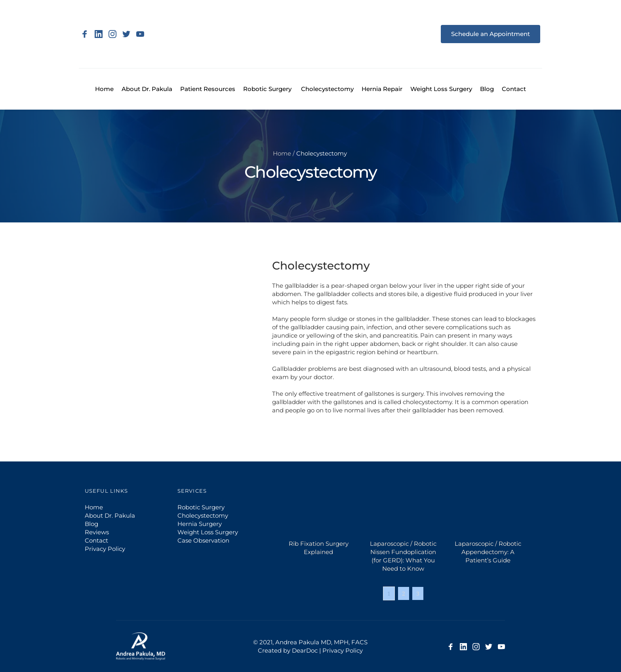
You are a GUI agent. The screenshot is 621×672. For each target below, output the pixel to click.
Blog (91, 524)
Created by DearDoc (288, 650)
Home (282, 153)
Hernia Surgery (200, 524)
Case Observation (203, 540)
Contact (97, 540)
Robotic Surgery (201, 507)
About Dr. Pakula (110, 515)
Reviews (97, 532)
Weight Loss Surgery (208, 532)
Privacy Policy (106, 549)
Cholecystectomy (203, 515)
